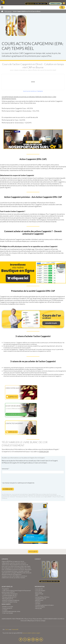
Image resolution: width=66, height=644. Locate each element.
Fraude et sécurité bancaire (10, 594)
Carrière (38, 604)
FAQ (37, 595)
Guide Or (38, 602)
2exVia (7, 629)
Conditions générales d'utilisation (45, 605)
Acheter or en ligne (8, 607)
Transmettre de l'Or (41, 599)
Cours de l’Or (39, 589)
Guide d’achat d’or (7, 608)
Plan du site (39, 608)
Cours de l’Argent (40, 591)
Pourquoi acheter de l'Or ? (10, 597)
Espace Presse (39, 594)
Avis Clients (33, 552)
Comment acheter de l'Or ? (10, 595)
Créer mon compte (8, 613)
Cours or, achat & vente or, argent (31, 633)
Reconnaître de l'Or (8, 599)
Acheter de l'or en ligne (16, 414)
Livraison (5, 610)
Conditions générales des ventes (11, 611)
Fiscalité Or (6, 589)
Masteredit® (15, 629)
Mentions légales (40, 607)
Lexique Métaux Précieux (42, 597)
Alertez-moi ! (12, 397)
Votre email (5, 469)
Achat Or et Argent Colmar (10, 602)
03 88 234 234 (40, 4)
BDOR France (39, 600)
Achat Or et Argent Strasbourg (11, 600)
